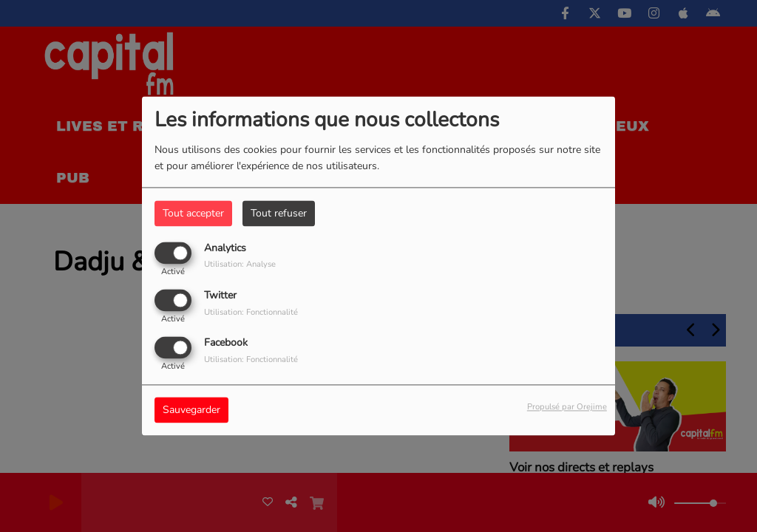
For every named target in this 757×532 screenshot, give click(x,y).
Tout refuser (279, 213)
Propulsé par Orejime (567, 407)
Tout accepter (193, 213)
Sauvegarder (191, 410)
